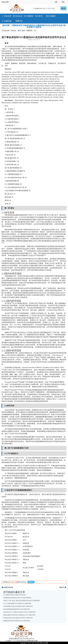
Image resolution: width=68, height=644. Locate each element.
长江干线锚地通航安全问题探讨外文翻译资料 (17, 603)
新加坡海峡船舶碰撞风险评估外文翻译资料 (17, 609)
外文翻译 (51, 16)
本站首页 (7, 16)
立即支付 (31, 582)
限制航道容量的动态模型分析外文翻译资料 (17, 621)
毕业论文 (18, 16)
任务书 (39, 16)
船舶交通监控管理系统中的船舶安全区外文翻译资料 (19, 615)
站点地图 (45, 643)
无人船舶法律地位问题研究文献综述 (15, 595)
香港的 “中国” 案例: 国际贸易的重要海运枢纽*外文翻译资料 (22, 601)
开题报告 (29, 16)
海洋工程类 (21, 31)
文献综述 (7, 21)
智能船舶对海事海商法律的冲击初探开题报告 (17, 598)
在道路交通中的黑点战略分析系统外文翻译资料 (18, 618)
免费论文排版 (18, 21)
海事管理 (29, 31)
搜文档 (63, 8)
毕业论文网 (6, 31)
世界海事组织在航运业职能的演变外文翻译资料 (18, 606)
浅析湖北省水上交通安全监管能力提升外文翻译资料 (19, 612)
